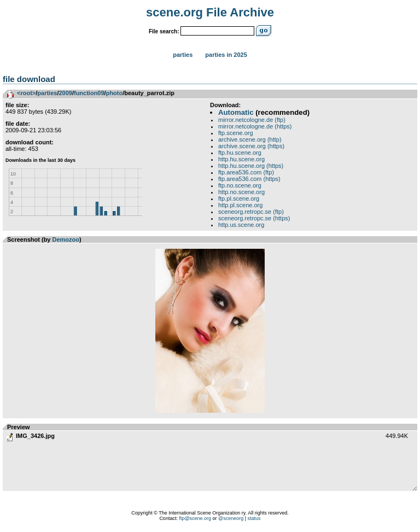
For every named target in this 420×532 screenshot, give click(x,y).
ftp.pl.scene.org (239, 198)
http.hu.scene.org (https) (251, 166)
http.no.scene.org (241, 192)
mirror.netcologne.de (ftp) (252, 120)
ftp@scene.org (195, 518)
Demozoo (66, 239)
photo (115, 93)
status (254, 518)
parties (47, 93)
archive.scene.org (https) (251, 146)
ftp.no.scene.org (240, 185)
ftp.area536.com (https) (249, 179)
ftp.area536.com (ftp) (246, 172)
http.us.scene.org (241, 225)
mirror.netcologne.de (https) (255, 126)
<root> (26, 93)
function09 (89, 93)
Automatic (236, 112)
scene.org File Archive (210, 12)
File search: (164, 31)
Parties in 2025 (226, 55)
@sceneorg (231, 518)
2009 (65, 93)
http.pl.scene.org (240, 205)
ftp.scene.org (236, 133)
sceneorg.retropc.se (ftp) (251, 212)
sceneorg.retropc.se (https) (254, 218)
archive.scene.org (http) (250, 139)
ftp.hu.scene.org (240, 153)
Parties (183, 55)
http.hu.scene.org (241, 159)
